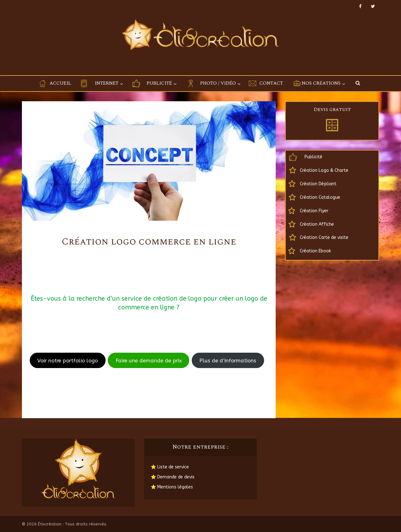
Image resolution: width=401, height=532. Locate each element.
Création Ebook (315, 251)
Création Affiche (317, 224)
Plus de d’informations (228, 361)
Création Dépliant (318, 184)
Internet (107, 83)
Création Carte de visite (324, 237)
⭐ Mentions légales (172, 487)
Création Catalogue (320, 197)
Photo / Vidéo (218, 83)
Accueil (60, 83)
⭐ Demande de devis (173, 477)
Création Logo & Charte (324, 170)
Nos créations (321, 83)
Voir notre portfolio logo (68, 361)
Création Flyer (314, 211)
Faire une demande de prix (149, 361)
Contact (271, 83)
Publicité (159, 83)
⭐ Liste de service (170, 467)
